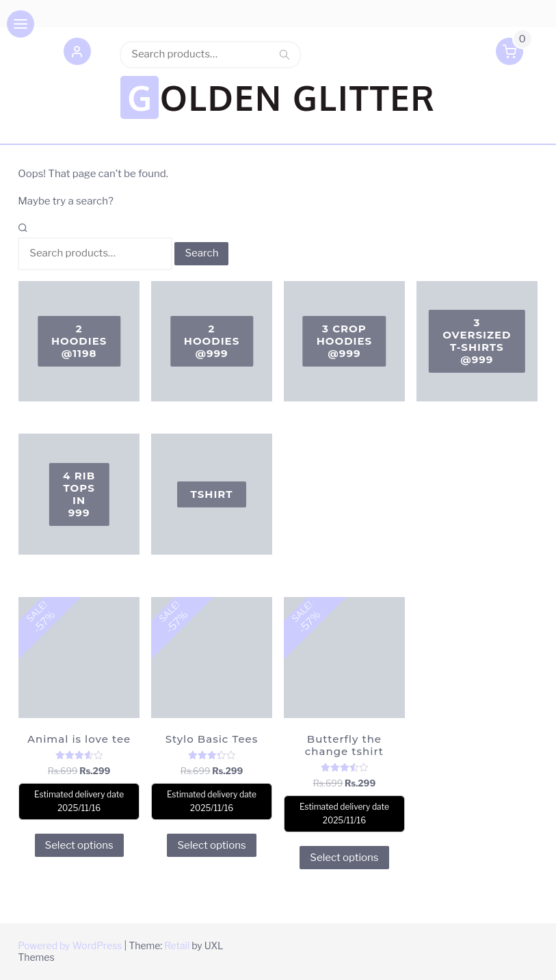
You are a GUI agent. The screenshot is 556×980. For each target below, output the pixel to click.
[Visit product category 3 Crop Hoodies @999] (344, 342)
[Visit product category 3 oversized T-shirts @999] (477, 342)
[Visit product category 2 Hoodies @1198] (79, 342)
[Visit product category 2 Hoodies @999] (212, 342)
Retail (177, 945)
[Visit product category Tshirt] (212, 494)
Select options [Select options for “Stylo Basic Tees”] (211, 845)
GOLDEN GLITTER (281, 97)
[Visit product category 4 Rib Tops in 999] (79, 494)
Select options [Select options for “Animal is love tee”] (79, 845)
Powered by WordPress (70, 945)
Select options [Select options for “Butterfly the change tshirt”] (344, 858)
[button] (77, 54)
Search (284, 54)
